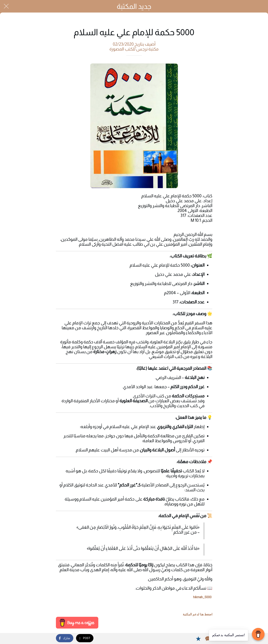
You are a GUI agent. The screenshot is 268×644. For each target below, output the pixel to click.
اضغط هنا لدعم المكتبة (198, 614)
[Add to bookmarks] (198, 639)
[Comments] (208, 639)
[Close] (6, 6)
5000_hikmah (202, 597)
